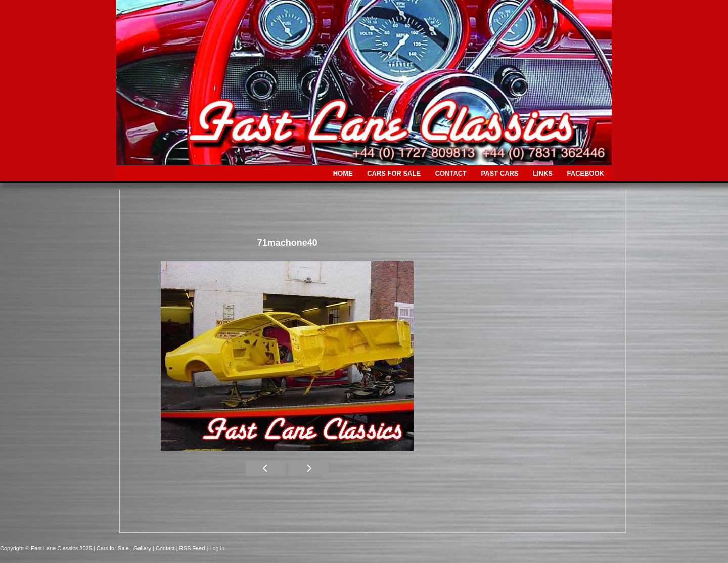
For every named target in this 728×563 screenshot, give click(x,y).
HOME (343, 173)
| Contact (165, 548)
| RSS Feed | (193, 548)
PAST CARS (500, 173)
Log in (217, 548)
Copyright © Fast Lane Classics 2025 (47, 548)
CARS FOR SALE (394, 173)
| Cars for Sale (112, 548)
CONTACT (451, 173)
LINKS (543, 173)
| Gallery (142, 548)
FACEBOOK (586, 173)
